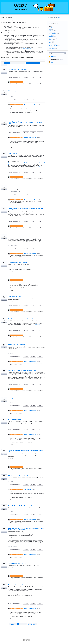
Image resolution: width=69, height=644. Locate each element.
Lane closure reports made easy (17, 263)
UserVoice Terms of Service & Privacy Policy (39, 640)
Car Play (50, 35)
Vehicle (50, 47)
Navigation (16, 74)
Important (34, 77)
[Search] (65, 53)
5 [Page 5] (24, 624)
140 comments (11, 426)
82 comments (10, 353)
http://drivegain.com (37, 325)
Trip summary (12, 91)
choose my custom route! (15, 235)
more (39, 166)
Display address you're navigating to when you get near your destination (26, 209)
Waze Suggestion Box (55, 60)
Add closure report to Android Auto (18, 476)
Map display (51, 37)
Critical (41, 77)
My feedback (4, 65)
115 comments (11, 511)
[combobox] (57, 53)
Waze (52, 62)
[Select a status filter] (33, 63)
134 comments (11, 96)
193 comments (11, 481)
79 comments (10, 218)
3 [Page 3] (20, 624)
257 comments (11, 459)
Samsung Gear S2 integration (17, 344)
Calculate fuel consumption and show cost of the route (24, 319)
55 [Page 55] (31, 624)
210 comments (11, 381)
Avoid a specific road (14, 153)
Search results (51, 44)
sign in (58, 17)
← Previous (12, 624)
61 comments (10, 600)
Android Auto (51, 31)
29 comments (10, 327)
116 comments (11, 302)
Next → (35, 624)
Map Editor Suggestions (55, 58)
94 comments (10, 402)
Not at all (27, 77)
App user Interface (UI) (53, 34)
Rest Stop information (14, 296)
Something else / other (53, 46)
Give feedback (54, 56)
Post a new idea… (52, 25)
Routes (50, 43)
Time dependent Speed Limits (17, 585)
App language (51, 32)
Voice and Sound (17, 191)
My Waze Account (52, 38)
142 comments (11, 129)
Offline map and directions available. (19, 70)
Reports (50, 41)
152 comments (11, 169)
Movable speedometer (14, 419)
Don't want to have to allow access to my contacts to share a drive (26, 451)
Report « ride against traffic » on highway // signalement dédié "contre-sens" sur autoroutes (26, 529)
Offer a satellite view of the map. (17, 563)
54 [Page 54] (29, 624)
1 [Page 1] (16, 624)
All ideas (50, 26)
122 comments (11, 568)
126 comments (11, 191)
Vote (4, 73)
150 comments (11, 74)
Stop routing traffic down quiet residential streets (22, 370)
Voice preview (12, 186)
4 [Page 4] (22, 624)
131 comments (11, 245)
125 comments (11, 272)
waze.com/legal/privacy (26, 49)
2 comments (10, 546)
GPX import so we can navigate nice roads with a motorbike (25, 398)
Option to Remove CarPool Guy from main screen (22, 506)
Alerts (50, 29)
